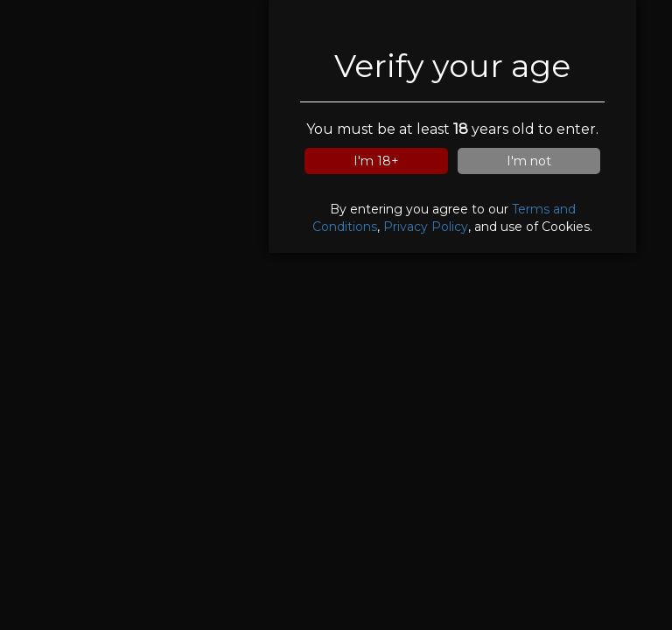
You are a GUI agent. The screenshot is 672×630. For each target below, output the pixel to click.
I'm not (529, 161)
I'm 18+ (376, 161)
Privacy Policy (426, 227)
